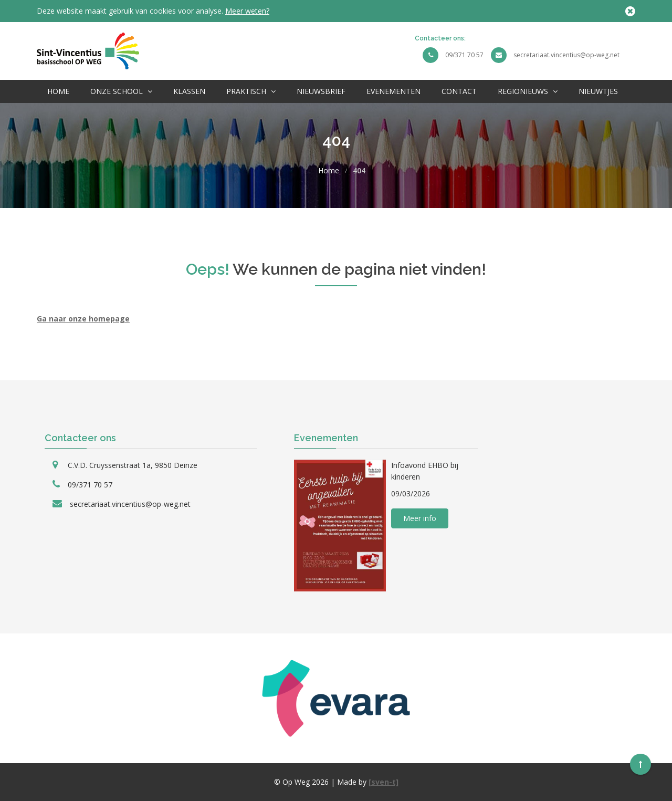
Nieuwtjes (598, 91)
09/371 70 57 (464, 55)
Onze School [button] (121, 91)
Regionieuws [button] (528, 91)
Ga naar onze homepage (83, 319)
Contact (459, 91)
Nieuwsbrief (321, 91)
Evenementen (393, 91)
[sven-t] (384, 782)
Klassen (189, 91)
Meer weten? (247, 11)
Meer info (420, 518)
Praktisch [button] (251, 91)
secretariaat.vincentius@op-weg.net (566, 55)
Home (58, 91)
